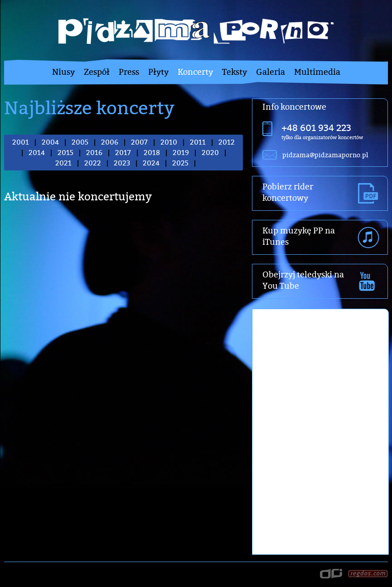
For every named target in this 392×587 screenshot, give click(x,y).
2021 (63, 163)
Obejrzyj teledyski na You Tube (303, 280)
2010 (169, 142)
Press (129, 72)
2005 (80, 142)
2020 (210, 153)
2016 (94, 153)
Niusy (63, 72)
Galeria (271, 72)
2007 (139, 142)
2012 (227, 142)
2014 (37, 153)
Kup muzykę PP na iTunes (299, 236)
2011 (198, 142)
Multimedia (317, 72)
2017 (123, 153)
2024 (151, 163)
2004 (50, 142)
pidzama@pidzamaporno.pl (325, 155)
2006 (110, 142)
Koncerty (195, 72)
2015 (65, 153)
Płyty (158, 72)
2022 (93, 163)
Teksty (235, 72)
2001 (21, 142)
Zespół (97, 72)
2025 (180, 163)
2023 (122, 163)
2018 (152, 153)
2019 (181, 153)
